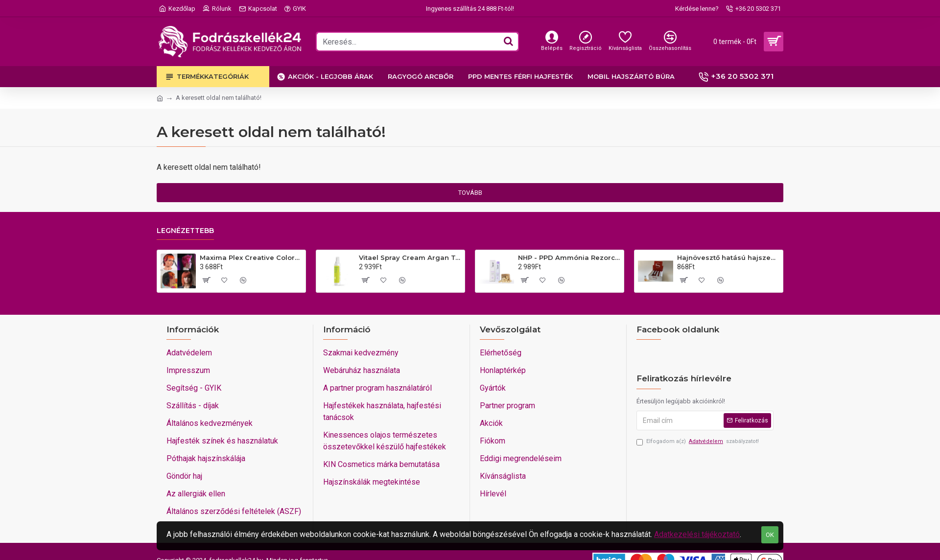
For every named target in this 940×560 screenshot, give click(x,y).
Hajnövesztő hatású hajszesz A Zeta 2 (728, 257)
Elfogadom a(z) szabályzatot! (698, 442)
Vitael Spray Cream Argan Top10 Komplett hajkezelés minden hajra (410, 257)
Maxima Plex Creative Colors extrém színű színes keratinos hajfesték (251, 257)
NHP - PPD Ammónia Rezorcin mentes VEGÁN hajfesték (569, 257)
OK (770, 535)
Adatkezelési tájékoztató (697, 534)
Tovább (470, 193)
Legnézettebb (185, 231)
